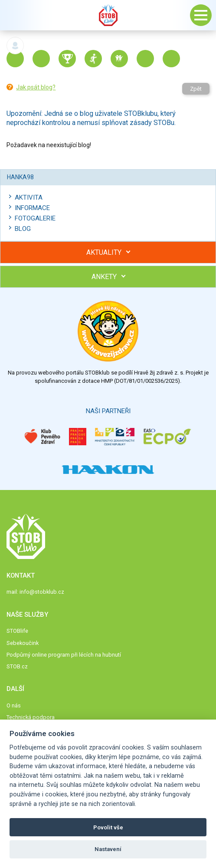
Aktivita (29, 197)
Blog (23, 229)
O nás (14, 705)
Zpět (196, 89)
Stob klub (108, 15)
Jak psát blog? (36, 87)
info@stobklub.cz (42, 592)
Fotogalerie (35, 218)
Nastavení (108, 849)
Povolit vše (108, 827)
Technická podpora (31, 717)
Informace (32, 208)
